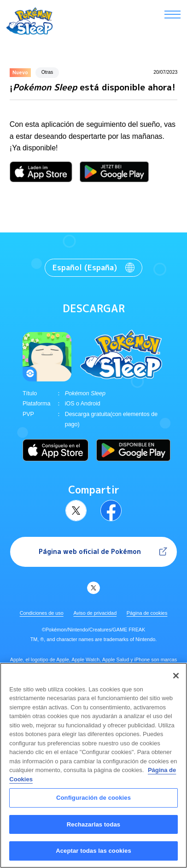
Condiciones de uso (42, 613)
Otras (47, 72)
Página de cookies (147, 613)
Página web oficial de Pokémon (90, 552)
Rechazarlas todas (93, 829)
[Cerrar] (176, 681)
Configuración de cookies (93, 803)
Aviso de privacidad (95, 613)
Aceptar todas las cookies (93, 856)
